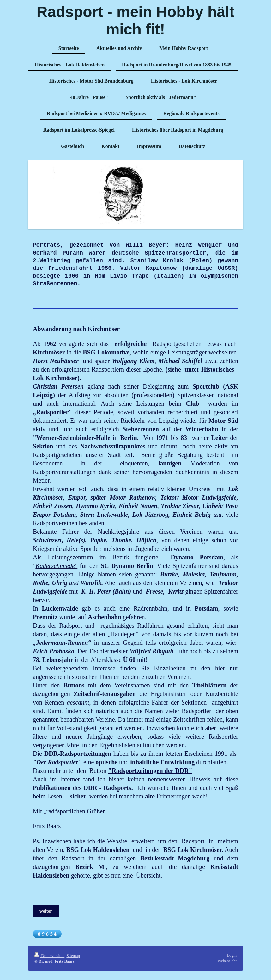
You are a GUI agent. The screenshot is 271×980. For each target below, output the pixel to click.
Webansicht (227, 961)
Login (232, 955)
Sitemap (73, 955)
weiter (46, 911)
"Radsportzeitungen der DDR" (150, 771)
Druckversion (49, 955)
